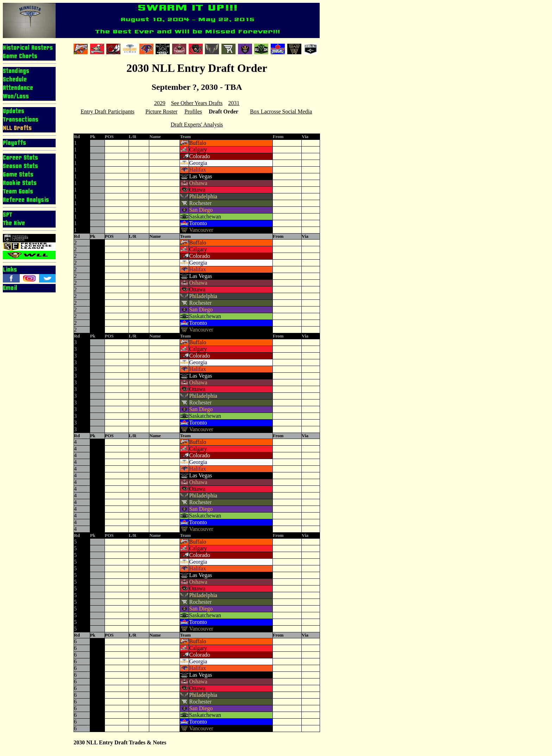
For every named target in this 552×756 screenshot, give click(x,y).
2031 (234, 103)
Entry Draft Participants (108, 111)
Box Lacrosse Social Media (281, 111)
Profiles (193, 111)
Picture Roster (161, 111)
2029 (160, 103)
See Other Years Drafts (197, 103)
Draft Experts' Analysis (197, 125)
